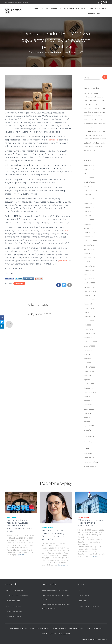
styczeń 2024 (89, 279)
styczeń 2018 (89, 426)
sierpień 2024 (89, 249)
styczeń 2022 (89, 380)
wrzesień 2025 (89, 195)
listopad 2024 (89, 237)
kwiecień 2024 (90, 266)
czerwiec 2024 (90, 258)
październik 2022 (90, 342)
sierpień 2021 (89, 401)
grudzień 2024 (90, 232)
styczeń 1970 (89, 430)
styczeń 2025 (89, 228)
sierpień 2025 (89, 199)
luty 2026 (87, 174)
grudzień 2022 (90, 333)
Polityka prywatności (89, 606)
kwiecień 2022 (90, 367)
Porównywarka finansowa (55, 590)
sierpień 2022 (89, 350)
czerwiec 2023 (90, 308)
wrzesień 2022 (90, 346)
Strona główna (9, 2)
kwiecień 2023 (90, 317)
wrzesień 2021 (89, 396)
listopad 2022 (89, 338)
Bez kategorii (19, 283)
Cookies (82, 601)
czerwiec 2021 (89, 409)
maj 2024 (88, 262)
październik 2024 (91, 241)
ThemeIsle (104, 639)
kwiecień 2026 (90, 165)
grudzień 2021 (89, 384)
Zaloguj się (88, 453)
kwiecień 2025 (89, 216)
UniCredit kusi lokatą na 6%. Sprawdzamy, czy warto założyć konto (94, 147)
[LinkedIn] (2, 326)
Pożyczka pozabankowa (75, 8)
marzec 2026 (89, 169)
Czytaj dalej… (22, 555)
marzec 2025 (89, 220)
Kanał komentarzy (91, 462)
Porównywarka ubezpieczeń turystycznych (56, 606)
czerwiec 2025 (89, 207)
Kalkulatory (94, 13)
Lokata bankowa (13, 617)
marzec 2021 (89, 422)
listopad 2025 (89, 186)
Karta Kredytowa (98, 8)
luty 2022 (87, 375)
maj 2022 (88, 363)
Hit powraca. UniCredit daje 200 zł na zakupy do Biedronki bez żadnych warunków (96, 112)
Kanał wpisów (89, 458)
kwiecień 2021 (89, 417)
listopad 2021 (89, 388)
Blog (27, 2)
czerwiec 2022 (90, 359)
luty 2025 (87, 224)
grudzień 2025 (89, 182)
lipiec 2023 (88, 304)
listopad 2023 (89, 287)
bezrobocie (53, 140)
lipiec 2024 (88, 254)
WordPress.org (90, 466)
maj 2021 (87, 413)
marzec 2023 (89, 321)
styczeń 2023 (89, 329)
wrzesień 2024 (90, 245)
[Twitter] (2, 322)
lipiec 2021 (88, 405)
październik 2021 (90, 392)
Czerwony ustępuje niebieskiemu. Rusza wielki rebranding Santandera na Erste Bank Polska (20, 526)
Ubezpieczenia (20, 2)
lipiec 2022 (88, 354)
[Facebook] (2, 318)
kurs (67, 231)
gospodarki (63, 261)
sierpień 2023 (89, 300)
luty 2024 (88, 275)
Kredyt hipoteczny (14, 606)
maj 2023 (88, 312)
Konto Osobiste (13, 601)
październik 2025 (90, 190)
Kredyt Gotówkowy (15, 590)
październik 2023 (90, 291)
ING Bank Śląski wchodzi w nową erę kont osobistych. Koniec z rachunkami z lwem (95, 135)
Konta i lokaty (54, 8)
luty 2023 (87, 325)
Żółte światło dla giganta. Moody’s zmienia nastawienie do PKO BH (95, 124)
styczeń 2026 (89, 178)
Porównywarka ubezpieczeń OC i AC (56, 597)
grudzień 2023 (90, 283)
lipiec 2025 (88, 203)
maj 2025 (88, 211)
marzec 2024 (89, 270)
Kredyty (38, 8)
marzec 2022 (89, 371)
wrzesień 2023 (90, 296)
